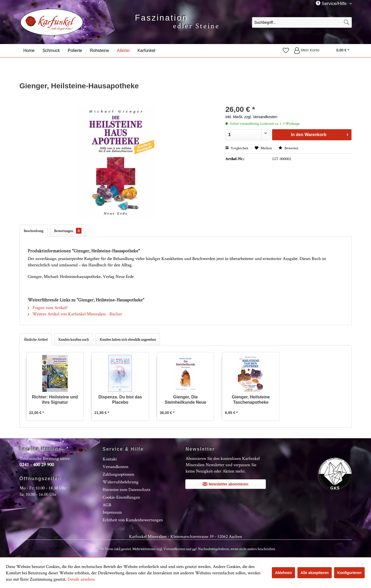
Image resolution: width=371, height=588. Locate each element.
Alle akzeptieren (315, 573)
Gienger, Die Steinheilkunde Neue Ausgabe (186, 400)
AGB (107, 505)
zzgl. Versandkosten (261, 117)
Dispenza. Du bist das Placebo (120, 400)
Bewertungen (68, 231)
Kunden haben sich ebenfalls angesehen (128, 339)
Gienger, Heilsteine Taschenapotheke (251, 400)
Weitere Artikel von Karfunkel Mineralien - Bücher (75, 314)
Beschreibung (33, 231)
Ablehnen (283, 573)
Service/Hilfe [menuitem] (332, 3)
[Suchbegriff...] (302, 22)
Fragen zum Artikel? (48, 307)
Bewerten (288, 148)
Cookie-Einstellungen (121, 497)
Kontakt (110, 459)
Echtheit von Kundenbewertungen (133, 520)
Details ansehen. (82, 579)
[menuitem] (302, 22)
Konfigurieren (349, 573)
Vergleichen (237, 148)
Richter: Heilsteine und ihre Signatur (55, 400)
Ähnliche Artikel (36, 339)
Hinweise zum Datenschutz (126, 489)
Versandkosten (115, 466)
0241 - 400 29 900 (37, 464)
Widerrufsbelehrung (121, 482)
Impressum (112, 512)
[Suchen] (346, 22)
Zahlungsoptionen (118, 474)
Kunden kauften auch (74, 339)
